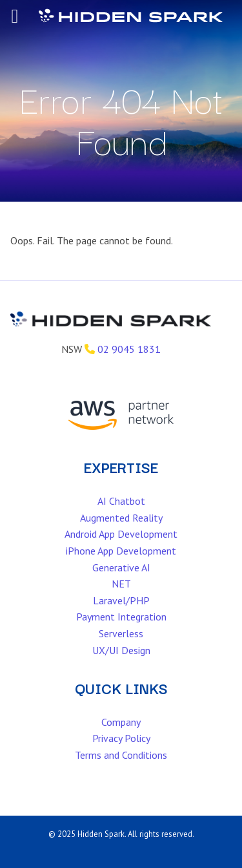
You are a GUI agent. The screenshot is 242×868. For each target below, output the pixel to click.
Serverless (121, 633)
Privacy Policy (121, 738)
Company (121, 722)
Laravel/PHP (121, 600)
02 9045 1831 (129, 349)
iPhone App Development (121, 551)
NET (121, 584)
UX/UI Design (121, 650)
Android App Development (121, 534)
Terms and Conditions (121, 755)
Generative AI (121, 567)
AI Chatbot (121, 501)
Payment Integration (121, 617)
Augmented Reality (121, 518)
